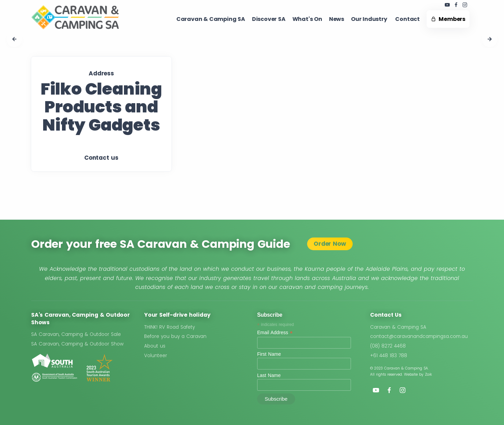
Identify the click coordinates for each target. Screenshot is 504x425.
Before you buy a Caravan (175, 336)
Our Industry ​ (370, 19)
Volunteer (156, 356)
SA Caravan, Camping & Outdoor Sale (76, 334)
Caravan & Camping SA (398, 327)
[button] (14, 39)
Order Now (330, 244)
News (337, 19)
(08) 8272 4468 (388, 346)
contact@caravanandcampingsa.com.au (419, 336)
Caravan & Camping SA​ (211, 19)
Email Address (275, 333)
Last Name (269, 375)
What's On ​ (307, 19)
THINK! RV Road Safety (169, 327)
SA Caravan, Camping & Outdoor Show (77, 344)
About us (155, 346)
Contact (407, 19)
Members (448, 19)
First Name (269, 354)
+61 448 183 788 (389, 356)
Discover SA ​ (269, 19)
